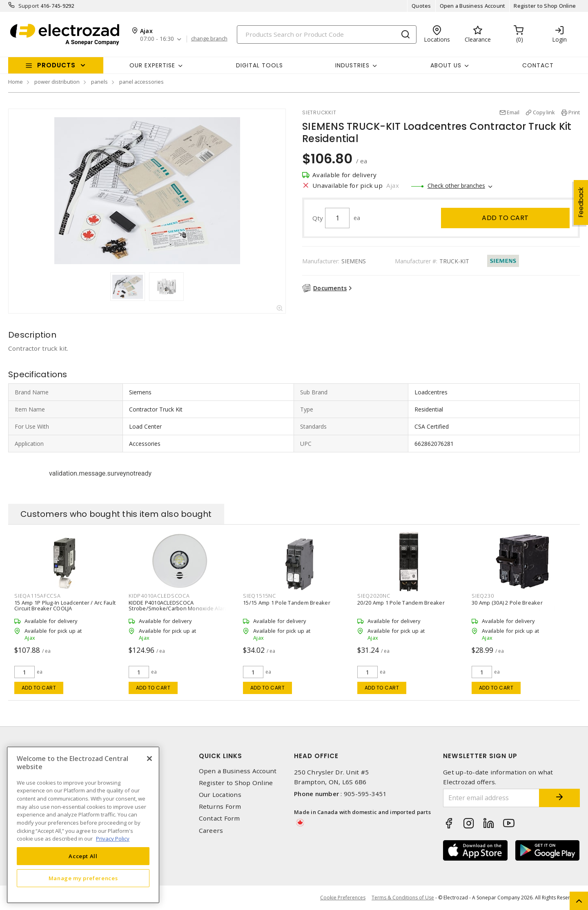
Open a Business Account (473, 6)
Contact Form (219, 818)
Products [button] (56, 65)
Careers (211, 831)
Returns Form (220, 807)
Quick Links (220, 756)
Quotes (421, 6)
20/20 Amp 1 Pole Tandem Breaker (401, 603)
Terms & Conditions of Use (403, 898)
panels (99, 82)
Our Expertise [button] (152, 65)
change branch (209, 39)
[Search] (327, 34)
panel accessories (141, 82)
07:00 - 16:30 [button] (157, 39)
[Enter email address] (491, 798)
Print (574, 112)
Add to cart (505, 218)
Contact (538, 65)
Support (29, 6)
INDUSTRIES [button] (352, 65)
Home (16, 82)
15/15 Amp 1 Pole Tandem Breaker (287, 603)
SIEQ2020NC (374, 596)
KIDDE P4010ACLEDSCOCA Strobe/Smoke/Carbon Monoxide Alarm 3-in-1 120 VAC (179, 608)
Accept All (83, 856)
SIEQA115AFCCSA (38, 596)
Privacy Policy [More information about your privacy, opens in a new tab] (113, 839)
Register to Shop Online (545, 6)
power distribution (57, 82)
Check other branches (456, 186)
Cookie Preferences (343, 898)
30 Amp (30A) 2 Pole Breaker (507, 603)
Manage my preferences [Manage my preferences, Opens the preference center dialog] (83, 878)
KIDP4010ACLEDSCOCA (159, 596)
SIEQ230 (483, 596)
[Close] (149, 759)
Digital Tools (259, 65)
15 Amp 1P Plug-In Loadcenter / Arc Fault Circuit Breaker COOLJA (65, 605)
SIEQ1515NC (259, 596)
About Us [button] (446, 65)
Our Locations (220, 795)
